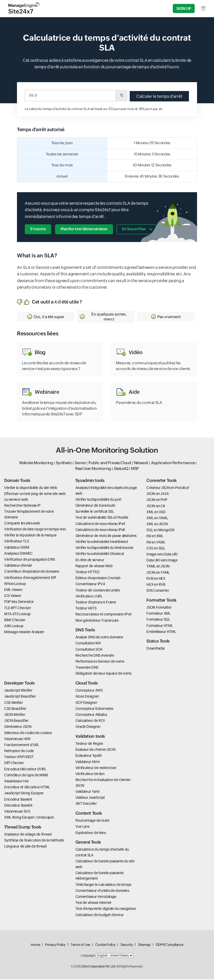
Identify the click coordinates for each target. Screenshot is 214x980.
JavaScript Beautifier (20, 697)
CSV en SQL (156, 549)
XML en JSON (157, 525)
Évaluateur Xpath (89, 756)
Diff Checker (14, 764)
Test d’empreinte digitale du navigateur (106, 909)
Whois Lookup (15, 584)
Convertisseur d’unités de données (102, 891)
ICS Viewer (13, 596)
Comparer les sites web (22, 524)
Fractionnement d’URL (22, 746)
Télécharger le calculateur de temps (103, 885)
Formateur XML (158, 614)
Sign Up (184, 8)
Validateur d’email (18, 566)
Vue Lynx (82, 827)
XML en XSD (156, 513)
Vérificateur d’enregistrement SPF (30, 578)
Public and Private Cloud (110, 464)
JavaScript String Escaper (24, 794)
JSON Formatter (159, 608)
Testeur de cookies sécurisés (98, 591)
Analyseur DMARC (18, 554)
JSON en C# (156, 506)
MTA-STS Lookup (17, 615)
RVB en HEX (156, 579)
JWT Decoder (86, 804)
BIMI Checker (15, 621)
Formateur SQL (158, 620)
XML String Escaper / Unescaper (29, 818)
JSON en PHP (157, 500)
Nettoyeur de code (19, 752)
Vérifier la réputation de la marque (30, 536)
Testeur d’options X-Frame (96, 603)
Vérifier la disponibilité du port (99, 500)
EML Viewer (13, 590)
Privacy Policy (55, 945)
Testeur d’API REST (19, 758)
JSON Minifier (15, 715)
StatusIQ (121, 469)
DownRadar (156, 649)
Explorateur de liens (91, 833)
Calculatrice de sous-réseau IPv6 (100, 530)
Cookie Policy (105, 945)
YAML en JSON (158, 567)
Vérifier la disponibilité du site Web (31, 488)
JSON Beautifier (16, 721)
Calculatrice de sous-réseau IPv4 (100, 524)
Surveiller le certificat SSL (95, 512)
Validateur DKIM (17, 548)
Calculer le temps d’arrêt (159, 96)
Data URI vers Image (162, 561)
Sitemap (144, 945)
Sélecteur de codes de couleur (28, 733)
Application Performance (173, 464)
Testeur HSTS (86, 609)
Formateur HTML (160, 626)
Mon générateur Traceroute (97, 621)
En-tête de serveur (90, 560)
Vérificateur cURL (89, 597)
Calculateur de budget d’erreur (100, 915)
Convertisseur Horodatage (96, 897)
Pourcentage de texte (93, 821)
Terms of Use (80, 945)
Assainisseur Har (16, 782)
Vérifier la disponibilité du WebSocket (104, 548)
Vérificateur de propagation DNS (30, 560)
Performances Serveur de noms (100, 662)
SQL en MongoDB (160, 531)
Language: (88, 956)
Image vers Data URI (162, 555)
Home (35, 945)
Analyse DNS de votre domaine (99, 638)
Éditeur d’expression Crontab (98, 579)
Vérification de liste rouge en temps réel (35, 530)
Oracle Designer (88, 727)
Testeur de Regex (89, 744)
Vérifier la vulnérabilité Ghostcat (100, 554)
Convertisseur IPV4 (90, 585)
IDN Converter (158, 591)
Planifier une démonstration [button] (84, 229)
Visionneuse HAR (17, 739)
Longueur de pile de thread (25, 847)
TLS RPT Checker (18, 608)
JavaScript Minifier (18, 691)
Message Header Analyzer (24, 633)
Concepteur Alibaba (91, 715)
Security (127, 945)
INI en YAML (156, 543)
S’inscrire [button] (38, 229)
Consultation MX (88, 644)
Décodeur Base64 (18, 806)
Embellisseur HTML (161, 632)
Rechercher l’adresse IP (22, 506)
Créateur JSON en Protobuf (168, 488)
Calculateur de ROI (90, 721)
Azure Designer (87, 697)
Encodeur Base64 (18, 800)
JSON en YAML (158, 573)
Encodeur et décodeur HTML (27, 788)
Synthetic (64, 464)
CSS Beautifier (15, 709)
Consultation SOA (89, 650)
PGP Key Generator (19, 602)
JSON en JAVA (158, 494)
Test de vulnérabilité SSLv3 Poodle (102, 518)
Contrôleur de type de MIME (26, 776)
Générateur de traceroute (95, 506)
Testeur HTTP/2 (87, 573)
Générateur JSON (18, 727)
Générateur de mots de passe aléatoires (106, 536)
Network (141, 464)
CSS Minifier (14, 703)
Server (80, 464)
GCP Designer (86, 703)
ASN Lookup (14, 627)
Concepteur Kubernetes (94, 709)
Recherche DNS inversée (95, 656)
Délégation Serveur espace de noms (103, 674)
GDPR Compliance (170, 945)
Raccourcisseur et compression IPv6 (103, 615)
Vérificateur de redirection (96, 769)
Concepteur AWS (89, 691)
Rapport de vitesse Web (94, 567)
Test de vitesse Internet (93, 903)
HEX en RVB (156, 585)
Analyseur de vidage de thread (28, 835)
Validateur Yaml (87, 792)
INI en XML (155, 537)
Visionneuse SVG (17, 812)
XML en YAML (157, 519)
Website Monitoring (36, 464)
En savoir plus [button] (134, 229)
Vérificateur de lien (90, 775)
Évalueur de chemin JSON (96, 750)
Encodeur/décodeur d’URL (25, 770)
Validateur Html (87, 762)
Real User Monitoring (93, 469)
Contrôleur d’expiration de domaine (32, 572)
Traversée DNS (87, 668)
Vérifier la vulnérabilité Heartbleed (102, 542)
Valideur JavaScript (90, 798)
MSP (135, 469)
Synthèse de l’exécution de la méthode (34, 841)
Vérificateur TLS (16, 542)
